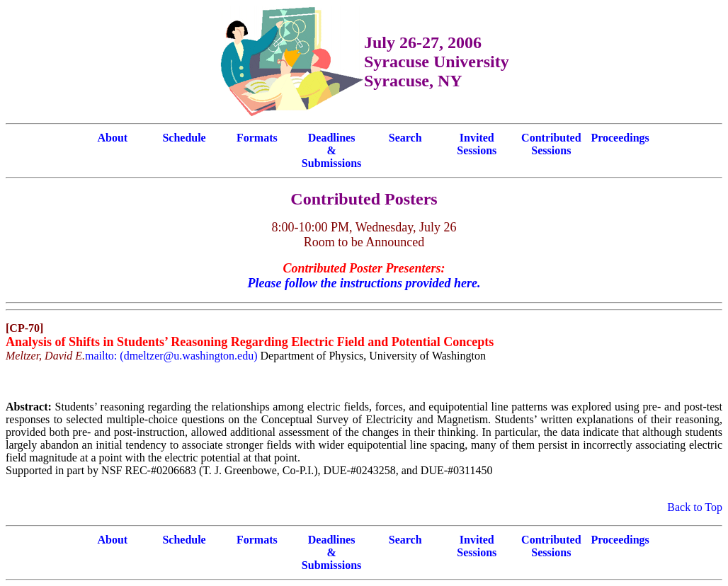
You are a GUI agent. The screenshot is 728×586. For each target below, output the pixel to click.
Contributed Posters (364, 199)
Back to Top (695, 507)
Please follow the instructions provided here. (364, 283)
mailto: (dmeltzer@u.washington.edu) (171, 356)
